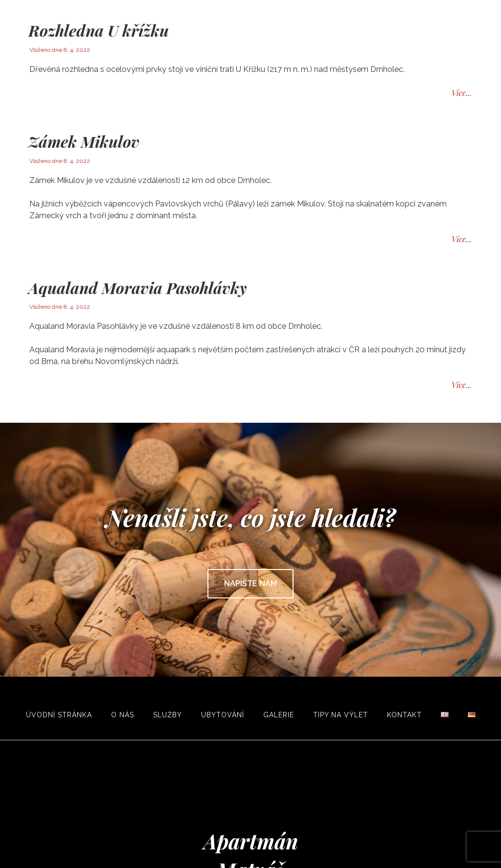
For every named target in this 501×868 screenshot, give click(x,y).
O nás (123, 715)
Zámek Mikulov (84, 141)
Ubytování (223, 715)
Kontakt (404, 715)
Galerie (279, 715)
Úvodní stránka (59, 715)
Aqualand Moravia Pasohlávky (137, 287)
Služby (168, 715)
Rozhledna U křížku (99, 30)
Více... (462, 93)
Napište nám (250, 583)
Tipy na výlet (341, 715)
